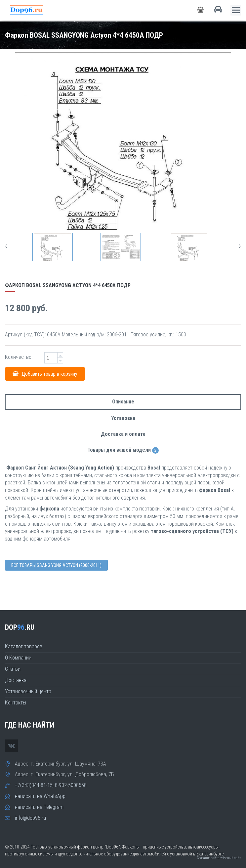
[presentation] (6, 246)
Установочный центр (28, 691)
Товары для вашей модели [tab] (123, 450)
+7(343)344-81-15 (34, 785)
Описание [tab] (123, 402)
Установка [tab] (123, 418)
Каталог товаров (24, 646)
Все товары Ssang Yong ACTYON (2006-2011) (56, 565)
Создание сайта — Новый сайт (219, 858)
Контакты (16, 703)
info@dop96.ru (30, 818)
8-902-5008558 (71, 785)
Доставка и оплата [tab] (123, 434)
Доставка (16, 680)
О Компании (18, 658)
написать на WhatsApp (40, 796)
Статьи (13, 669)
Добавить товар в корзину (45, 374)
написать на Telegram (39, 807)
